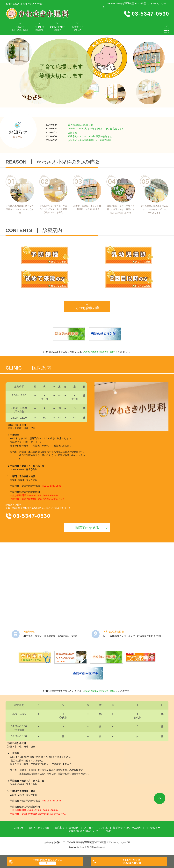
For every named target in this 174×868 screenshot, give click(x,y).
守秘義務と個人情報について (84, 831)
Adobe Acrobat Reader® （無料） (101, 352)
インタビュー (153, 828)
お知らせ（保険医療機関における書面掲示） (91, 140)
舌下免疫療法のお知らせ (80, 125)
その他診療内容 (87, 308)
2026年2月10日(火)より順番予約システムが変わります (96, 129)
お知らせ (72, 132)
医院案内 (59, 828)
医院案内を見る (87, 528)
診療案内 (74, 828)
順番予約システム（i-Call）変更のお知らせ (90, 136)
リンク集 (103, 828)
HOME (107, 831)
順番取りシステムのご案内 (127, 828)
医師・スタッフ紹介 (39, 828)
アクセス (89, 828)
